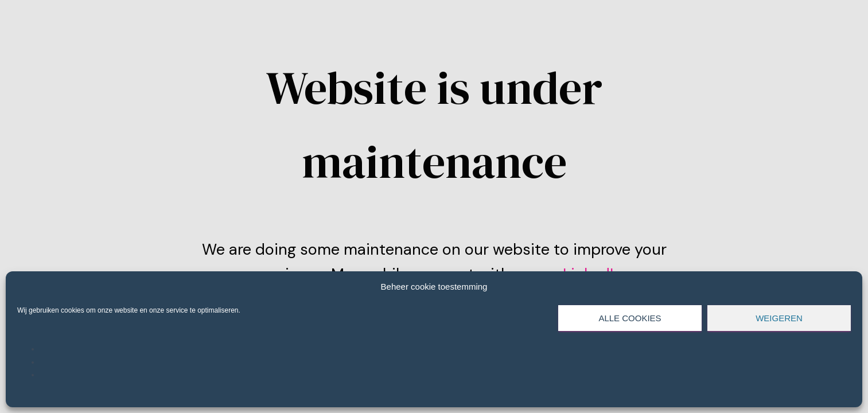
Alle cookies (630, 318)
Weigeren (779, 318)
